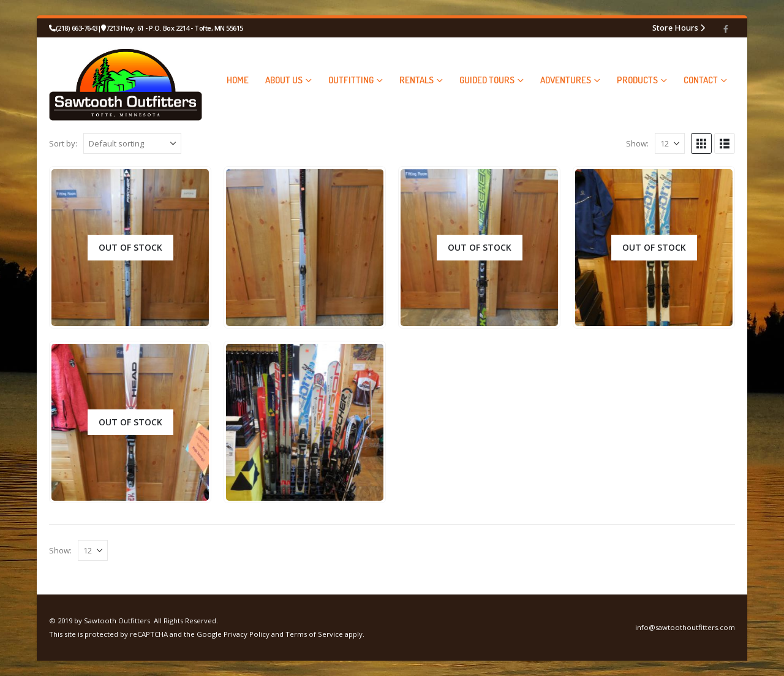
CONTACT (701, 80)
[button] (701, 143)
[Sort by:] (132, 143)
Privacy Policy (247, 634)
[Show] (670, 143)
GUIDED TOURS (487, 80)
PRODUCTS (637, 80)
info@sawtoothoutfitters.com (685, 627)
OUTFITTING (351, 80)
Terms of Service (314, 634)
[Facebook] (726, 29)
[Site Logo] (126, 80)
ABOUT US (284, 80)
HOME (238, 80)
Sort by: (63, 143)
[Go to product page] (130, 248)
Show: (637, 143)
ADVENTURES (566, 80)
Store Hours (675, 28)
